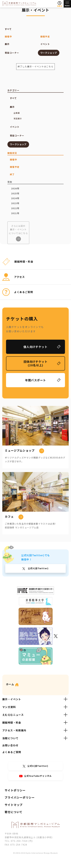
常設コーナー (12, 53)
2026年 (15, 188)
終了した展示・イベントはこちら (35, 66)
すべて (8, 29)
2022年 (15, 208)
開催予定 (45, 36)
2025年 (15, 193)
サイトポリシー (15, 790)
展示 (7, 44)
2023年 (15, 203)
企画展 (17, 113)
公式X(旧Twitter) (38, 568)
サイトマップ (14, 805)
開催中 (8, 36)
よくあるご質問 (12, 752)
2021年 (15, 213)
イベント (45, 44)
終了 (12, 174)
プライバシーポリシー (20, 797)
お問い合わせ (10, 745)
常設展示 (18, 118)
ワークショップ (49, 53)
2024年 (15, 198)
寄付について (14, 812)
